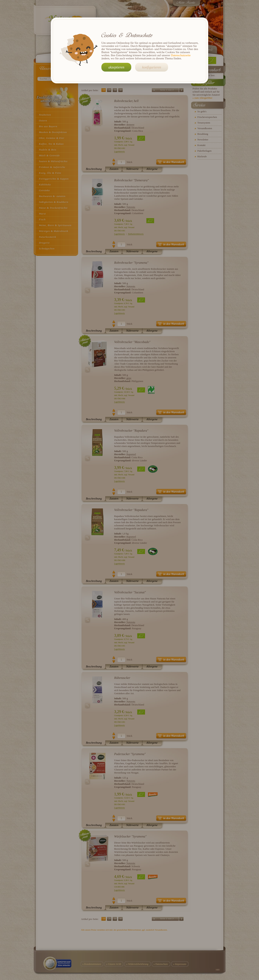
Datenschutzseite (181, 55)
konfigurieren (152, 67)
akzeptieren (116, 67)
